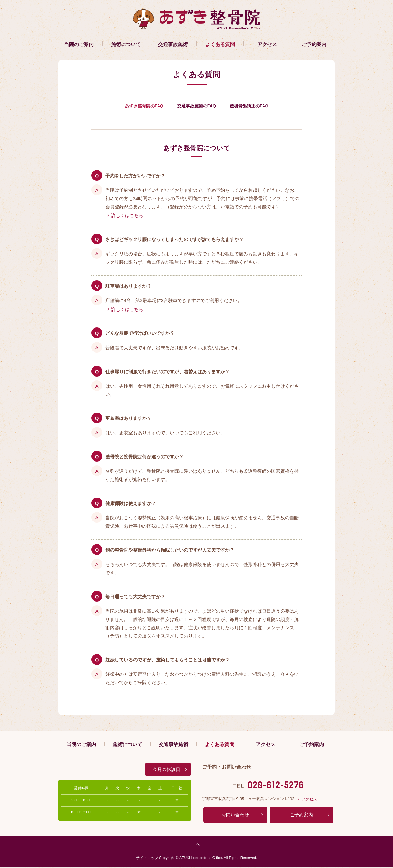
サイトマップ (147, 858)
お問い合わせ (235, 815)
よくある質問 (220, 44)
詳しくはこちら (127, 216)
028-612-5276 (276, 786)
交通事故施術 (173, 44)
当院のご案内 (79, 44)
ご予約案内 (314, 44)
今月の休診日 (166, 770)
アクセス (267, 44)
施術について (126, 44)
